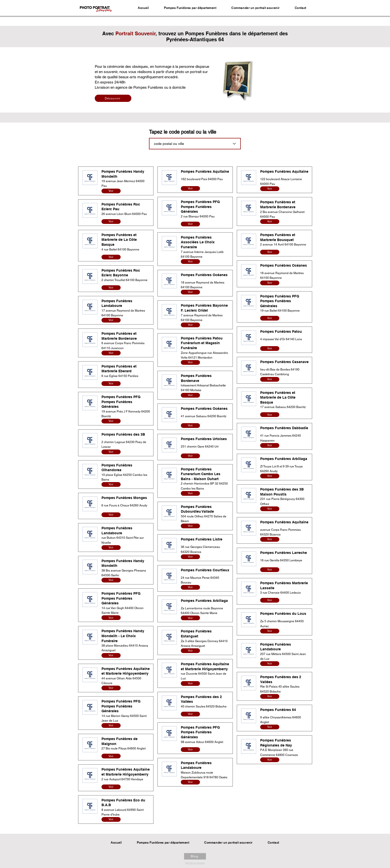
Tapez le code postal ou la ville (183, 132)
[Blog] (195, 856)
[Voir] (111, 191)
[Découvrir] (113, 98)
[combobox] (195, 144)
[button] (190, 8)
